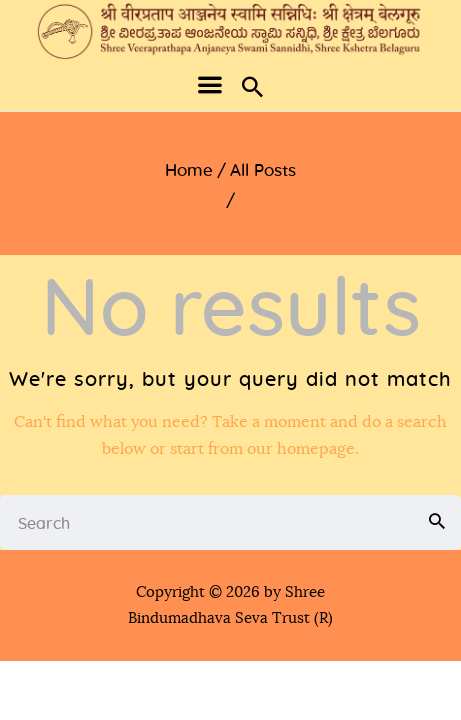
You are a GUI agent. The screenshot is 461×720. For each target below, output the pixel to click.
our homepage (301, 449)
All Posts (263, 170)
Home (189, 170)
